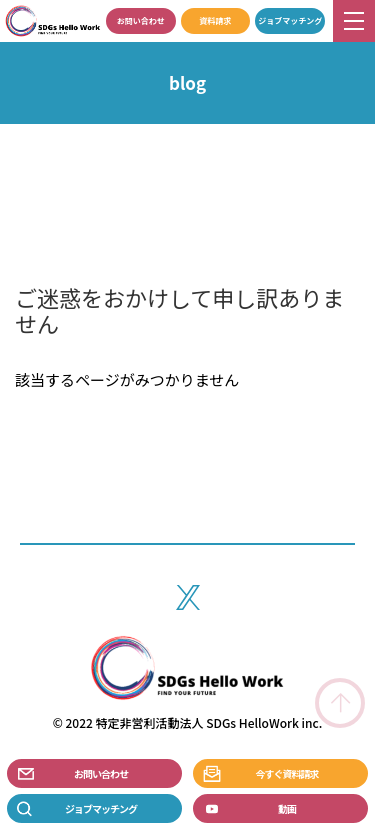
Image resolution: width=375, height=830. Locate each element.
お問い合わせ (141, 20)
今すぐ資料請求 (287, 773)
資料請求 (215, 20)
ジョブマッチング (290, 20)
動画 (287, 808)
